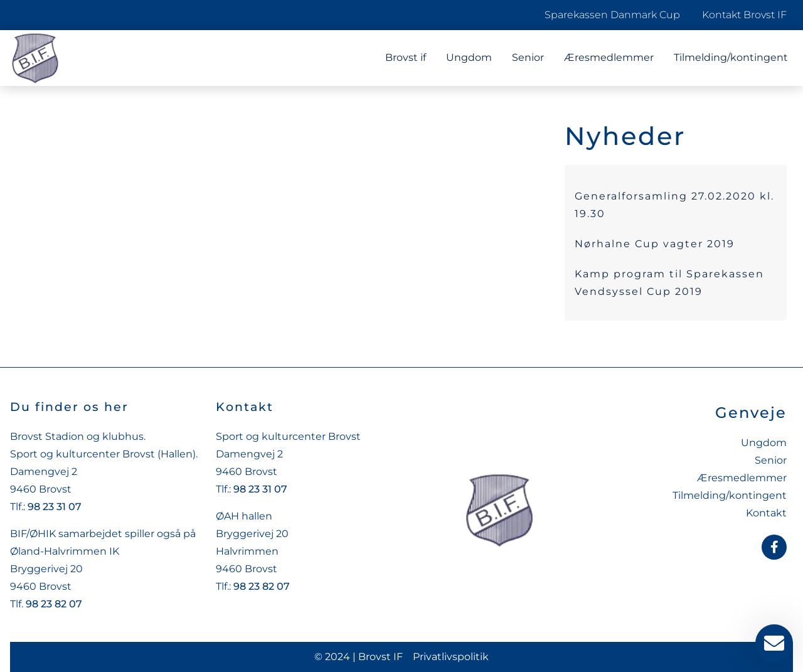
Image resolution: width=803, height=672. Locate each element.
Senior (528, 57)
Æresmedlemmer (609, 57)
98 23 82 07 (54, 604)
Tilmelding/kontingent (731, 57)
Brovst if (406, 57)
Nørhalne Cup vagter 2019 (655, 244)
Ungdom (469, 57)
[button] (28, 644)
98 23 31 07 (55, 507)
